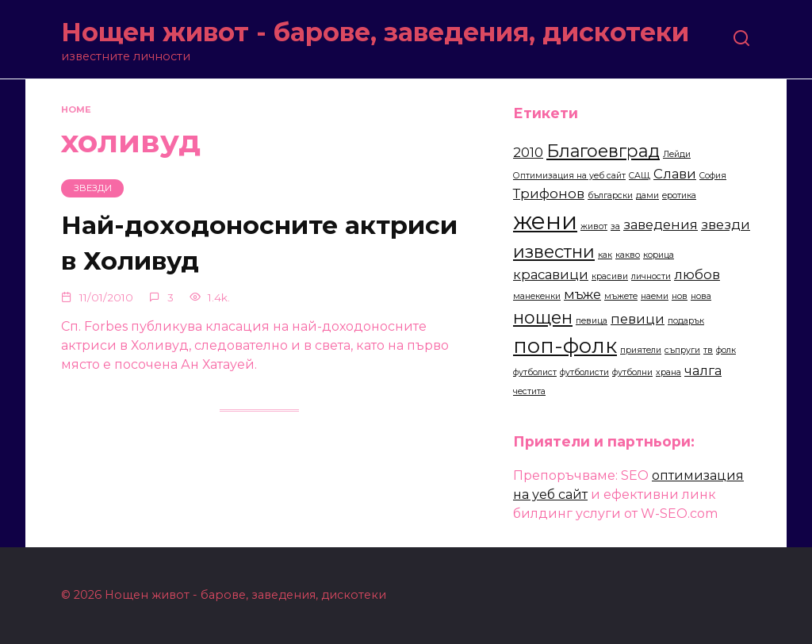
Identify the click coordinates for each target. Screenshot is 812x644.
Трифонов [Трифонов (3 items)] (549, 194)
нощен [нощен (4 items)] (543, 317)
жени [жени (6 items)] (545, 221)
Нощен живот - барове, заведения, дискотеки (375, 32)
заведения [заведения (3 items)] (661, 224)
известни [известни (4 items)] (554, 251)
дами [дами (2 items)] (647, 195)
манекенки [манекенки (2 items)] (537, 296)
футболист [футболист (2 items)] (535, 372)
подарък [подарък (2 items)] (686, 321)
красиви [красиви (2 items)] (610, 276)
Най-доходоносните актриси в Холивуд (201, 243)
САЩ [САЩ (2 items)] (640, 176)
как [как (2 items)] (605, 255)
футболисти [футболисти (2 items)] (584, 372)
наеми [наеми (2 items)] (655, 296)
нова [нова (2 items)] (701, 296)
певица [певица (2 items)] (592, 321)
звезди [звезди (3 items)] (726, 224)
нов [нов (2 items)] (680, 296)
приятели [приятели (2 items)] (641, 350)
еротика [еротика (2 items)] (679, 195)
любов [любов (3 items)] (697, 274)
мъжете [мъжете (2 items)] (621, 296)
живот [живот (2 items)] (594, 226)
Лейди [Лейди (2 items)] (677, 154)
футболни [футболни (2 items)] (632, 372)
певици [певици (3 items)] (638, 319)
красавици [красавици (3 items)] (551, 274)
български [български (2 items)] (610, 195)
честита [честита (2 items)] (529, 391)
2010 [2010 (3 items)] (528, 152)
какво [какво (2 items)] (628, 255)
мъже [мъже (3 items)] (582, 294)
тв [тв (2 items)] (708, 350)
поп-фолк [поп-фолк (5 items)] (565, 345)
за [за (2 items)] (615, 226)
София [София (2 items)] (713, 176)
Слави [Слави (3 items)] (675, 174)
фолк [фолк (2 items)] (726, 350)
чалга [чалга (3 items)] (703, 370)
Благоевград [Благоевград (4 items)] (603, 151)
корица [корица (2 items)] (659, 255)
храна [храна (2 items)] (668, 372)
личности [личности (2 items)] (651, 276)
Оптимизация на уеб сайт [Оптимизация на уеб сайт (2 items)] (569, 176)
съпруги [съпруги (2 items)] (682, 350)
